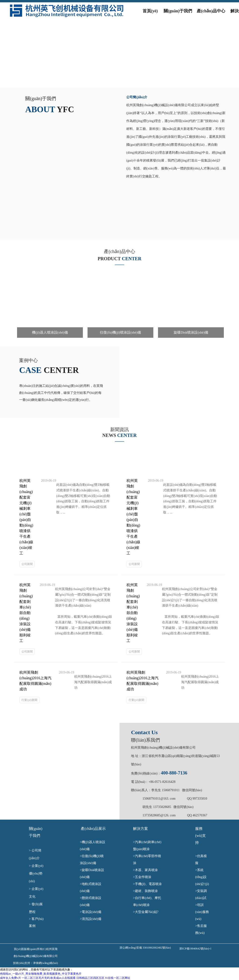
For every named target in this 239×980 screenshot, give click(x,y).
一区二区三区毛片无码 (36, 978)
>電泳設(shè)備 (93, 912)
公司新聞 (27, 564)
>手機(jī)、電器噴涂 (149, 884)
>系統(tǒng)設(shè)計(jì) (202, 877)
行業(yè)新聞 (29, 700)
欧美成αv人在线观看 (63, 978)
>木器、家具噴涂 (149, 870)
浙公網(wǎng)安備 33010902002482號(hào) (145, 948)
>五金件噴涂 (144, 877)
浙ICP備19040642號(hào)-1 (195, 949)
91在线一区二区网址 (118, 978)
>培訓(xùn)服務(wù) (202, 912)
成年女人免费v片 (11, 978)
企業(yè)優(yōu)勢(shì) (36, 874)
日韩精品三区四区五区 (90, 978)
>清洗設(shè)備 (96, 919)
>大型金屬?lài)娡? (147, 912)
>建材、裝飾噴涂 (147, 891)
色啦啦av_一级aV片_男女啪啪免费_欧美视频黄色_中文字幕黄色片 (41, 974)
